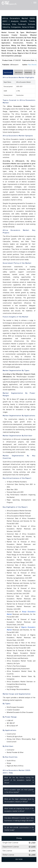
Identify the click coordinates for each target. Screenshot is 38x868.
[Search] (32, 3)
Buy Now (19, 859)
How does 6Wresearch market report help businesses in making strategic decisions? (19, 820)
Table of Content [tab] (19, 73)
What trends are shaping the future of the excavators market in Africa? (19, 810)
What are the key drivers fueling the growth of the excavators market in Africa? (19, 780)
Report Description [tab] (8, 73)
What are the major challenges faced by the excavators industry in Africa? (19, 800)
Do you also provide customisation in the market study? (19, 829)
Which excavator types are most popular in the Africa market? (19, 791)
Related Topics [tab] (28, 73)
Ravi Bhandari (33, 65)
